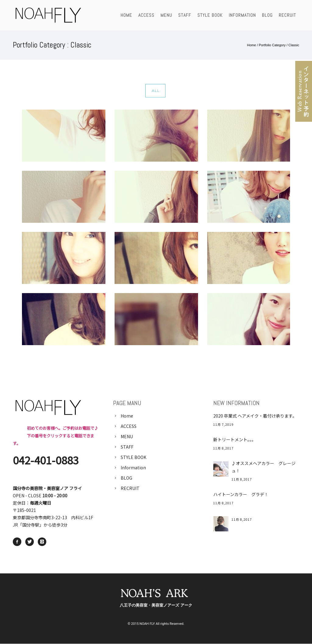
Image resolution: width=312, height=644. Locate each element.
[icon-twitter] (31, 542)
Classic (294, 45)
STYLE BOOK (210, 15)
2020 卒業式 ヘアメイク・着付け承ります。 (255, 416)
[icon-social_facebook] (19, 542)
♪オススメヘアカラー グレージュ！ (264, 467)
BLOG (267, 15)
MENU (166, 15)
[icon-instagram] (42, 542)
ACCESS (146, 15)
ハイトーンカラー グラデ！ (241, 494)
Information (242, 15)
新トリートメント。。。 (235, 439)
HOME (126, 15)
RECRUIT (287, 15)
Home (252, 45)
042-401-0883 (46, 460)
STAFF (185, 15)
